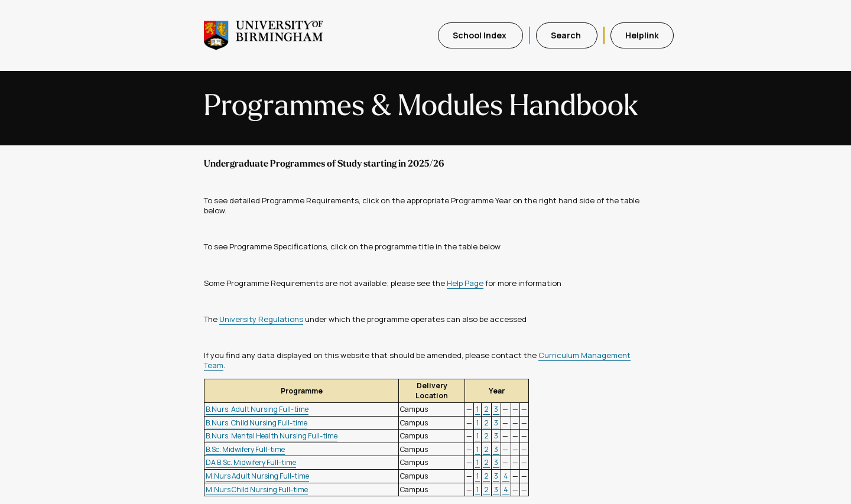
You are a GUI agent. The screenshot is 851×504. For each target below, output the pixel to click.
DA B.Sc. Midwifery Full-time (251, 462)
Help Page (465, 283)
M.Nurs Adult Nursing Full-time (257, 476)
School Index (480, 35)
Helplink (642, 35)
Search (567, 35)
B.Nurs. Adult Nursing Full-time (257, 409)
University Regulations (261, 319)
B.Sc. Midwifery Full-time (245, 449)
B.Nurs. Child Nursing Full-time (256, 423)
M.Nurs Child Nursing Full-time (257, 490)
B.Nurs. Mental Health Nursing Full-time (272, 436)
